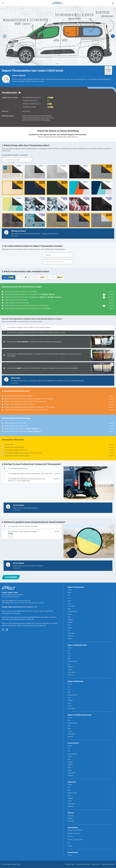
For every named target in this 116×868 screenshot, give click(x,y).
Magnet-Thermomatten (75, 830)
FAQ (69, 843)
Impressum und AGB (108, 864)
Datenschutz (96, 864)
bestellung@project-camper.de (22, 619)
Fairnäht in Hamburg (74, 833)
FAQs (35, 607)
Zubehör (70, 818)
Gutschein (71, 821)
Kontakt (70, 846)
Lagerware (71, 816)
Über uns (70, 836)
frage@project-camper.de (11, 613)
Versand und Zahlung (83, 864)
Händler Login (70, 864)
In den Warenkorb (11, 577)
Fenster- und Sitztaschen (75, 840)
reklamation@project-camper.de (34, 625)
